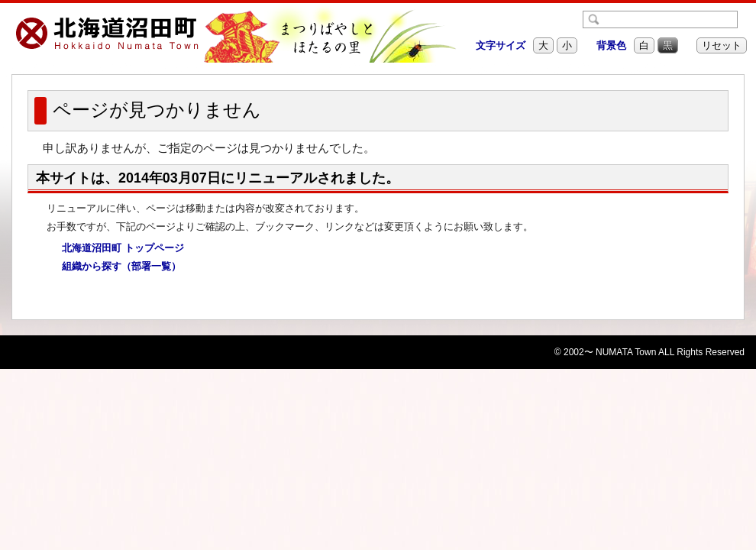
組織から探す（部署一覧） (116, 267)
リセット (722, 45)
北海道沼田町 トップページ (118, 248)
